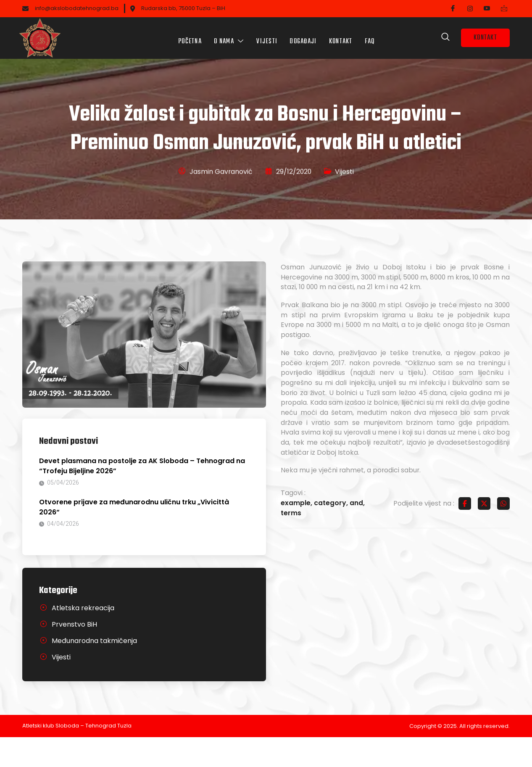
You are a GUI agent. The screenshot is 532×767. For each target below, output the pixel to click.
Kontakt (341, 36)
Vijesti (267, 36)
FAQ (371, 36)
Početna (189, 36)
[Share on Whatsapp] (503, 534)
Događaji (303, 36)
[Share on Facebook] (465, 534)
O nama (229, 36)
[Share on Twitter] (484, 534)
